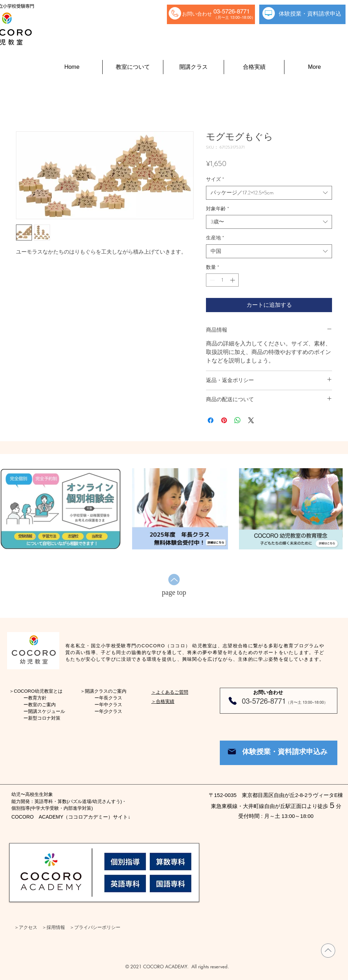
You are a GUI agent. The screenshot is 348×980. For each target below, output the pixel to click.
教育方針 (37, 698)
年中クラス (111, 705)
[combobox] (269, 193)
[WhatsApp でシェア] (238, 420)
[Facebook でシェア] (211, 420)
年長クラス (111, 698)
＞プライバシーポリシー (95, 927)
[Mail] (232, 752)
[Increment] (233, 280)
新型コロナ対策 (44, 718)
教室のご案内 (42, 705)
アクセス (28, 927)
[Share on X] (251, 420)
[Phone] (233, 701)
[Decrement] (211, 280)
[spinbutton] (222, 280)
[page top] (174, 592)
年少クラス (111, 711)
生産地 (215, 238)
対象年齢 (217, 209)
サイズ (215, 179)
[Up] (174, 580)
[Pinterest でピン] (224, 420)
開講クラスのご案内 (106, 691)
